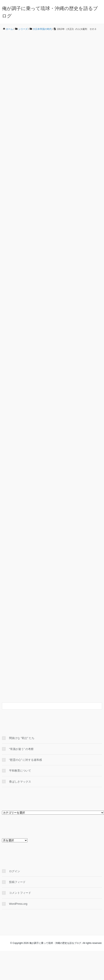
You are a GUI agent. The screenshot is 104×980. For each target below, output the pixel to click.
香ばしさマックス (20, 782)
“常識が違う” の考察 (21, 749)
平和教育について (20, 771)
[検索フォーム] (48, 706)
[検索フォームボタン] (98, 706)
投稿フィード (17, 882)
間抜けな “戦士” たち (22, 738)
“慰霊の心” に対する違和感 (27, 760)
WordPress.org (18, 904)
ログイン (15, 871)
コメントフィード (20, 893)
